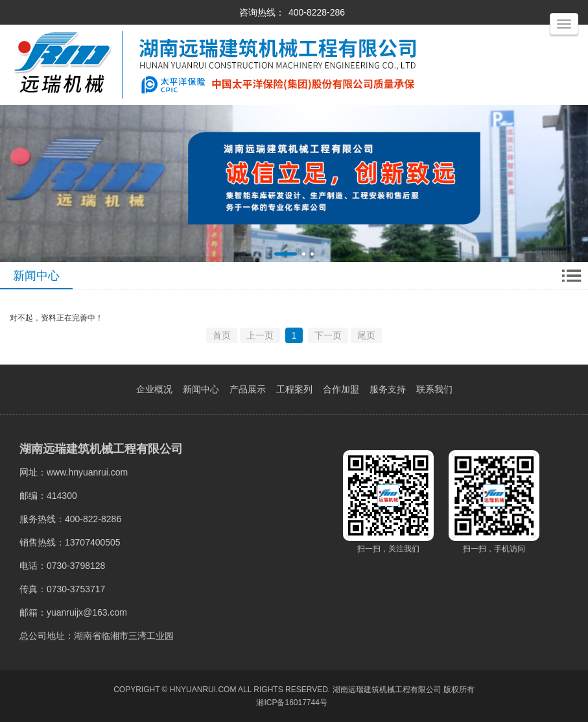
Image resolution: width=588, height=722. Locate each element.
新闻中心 (201, 389)
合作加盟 (341, 389)
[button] (286, 254)
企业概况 (154, 389)
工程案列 (294, 389)
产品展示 (248, 389)
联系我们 (434, 389)
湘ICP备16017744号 (291, 703)
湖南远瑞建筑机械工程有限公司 (387, 690)
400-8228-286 (317, 12)
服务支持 (388, 389)
